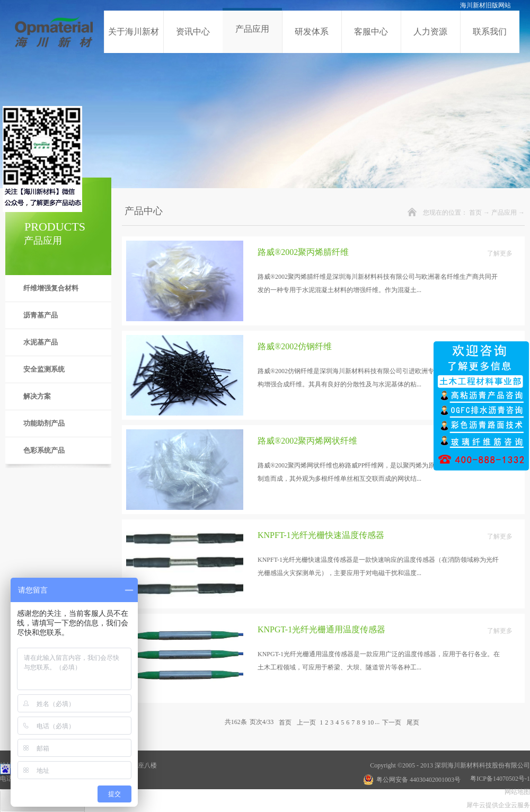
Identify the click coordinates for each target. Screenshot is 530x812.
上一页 (306, 722)
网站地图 (516, 792)
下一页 (392, 722)
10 (370, 722)
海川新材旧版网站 (485, 5)
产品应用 (504, 213)
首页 (475, 213)
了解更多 (500, 253)
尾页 (413, 722)
